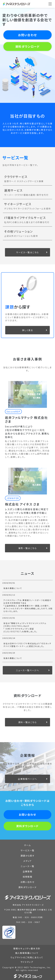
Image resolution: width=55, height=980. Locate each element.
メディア (27, 861)
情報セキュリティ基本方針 (27, 948)
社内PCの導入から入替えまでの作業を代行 (27, 222)
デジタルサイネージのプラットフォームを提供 (27, 209)
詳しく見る (27, 330)
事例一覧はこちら (27, 548)
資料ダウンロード (27, 46)
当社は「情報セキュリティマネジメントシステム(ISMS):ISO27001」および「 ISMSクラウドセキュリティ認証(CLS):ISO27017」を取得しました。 (25, 627)
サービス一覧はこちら (27, 252)
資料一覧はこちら (27, 722)
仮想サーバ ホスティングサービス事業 (24, 181)
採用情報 (28, 877)
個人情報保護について (27, 953)
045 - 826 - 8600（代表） (31, 917)
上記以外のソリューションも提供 (21, 236)
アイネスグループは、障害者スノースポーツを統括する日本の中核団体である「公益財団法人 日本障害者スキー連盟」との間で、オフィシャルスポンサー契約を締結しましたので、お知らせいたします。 (28, 606)
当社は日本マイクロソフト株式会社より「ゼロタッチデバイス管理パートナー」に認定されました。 (27, 645)
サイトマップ (27, 962)
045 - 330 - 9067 (31, 922)
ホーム (27, 845)
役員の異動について (13, 588)
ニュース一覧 (27, 866)
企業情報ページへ (27, 779)
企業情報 (28, 871)
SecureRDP (13, 412)
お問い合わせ (27, 35)
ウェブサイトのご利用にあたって (27, 957)
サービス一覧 (27, 850)
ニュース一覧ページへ (27, 670)
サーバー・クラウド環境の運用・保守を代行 (26, 195)
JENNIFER (13, 498)
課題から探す (27, 856)
